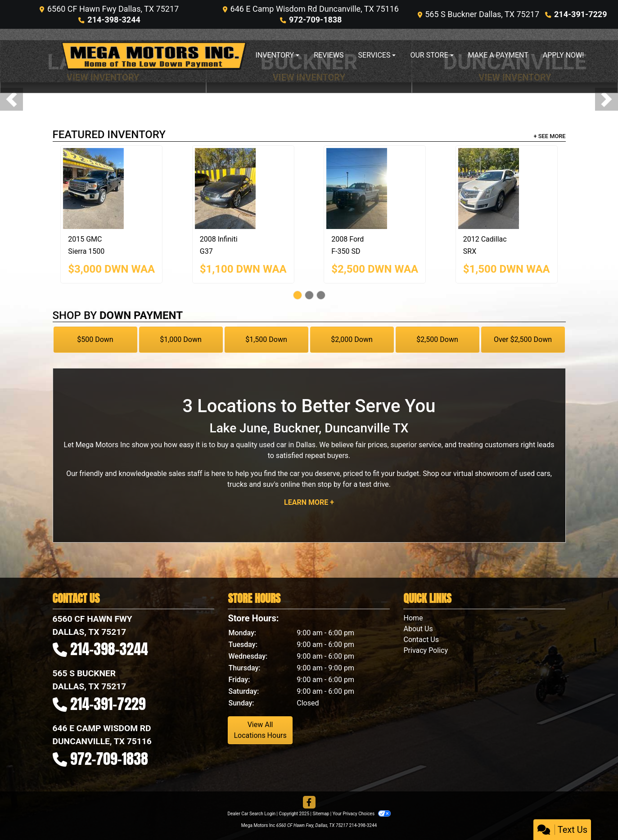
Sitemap (321, 814)
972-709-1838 (315, 20)
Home (413, 618)
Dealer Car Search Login (251, 814)
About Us (418, 629)
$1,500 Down (266, 339)
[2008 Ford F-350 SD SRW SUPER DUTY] (375, 189)
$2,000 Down (352, 339)
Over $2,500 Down (523, 339)
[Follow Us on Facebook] (309, 803)
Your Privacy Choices (362, 814)
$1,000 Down (181, 339)
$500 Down (95, 339)
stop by (329, 484)
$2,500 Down (437, 339)
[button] (11, 99)
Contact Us (421, 640)
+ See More (550, 136)
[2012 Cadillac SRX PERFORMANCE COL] (507, 189)
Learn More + (309, 502)
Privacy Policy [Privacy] (426, 650)
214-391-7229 (580, 14)
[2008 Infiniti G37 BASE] (243, 189)
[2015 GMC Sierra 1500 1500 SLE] (111, 189)
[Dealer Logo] (154, 56)
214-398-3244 (114, 20)
